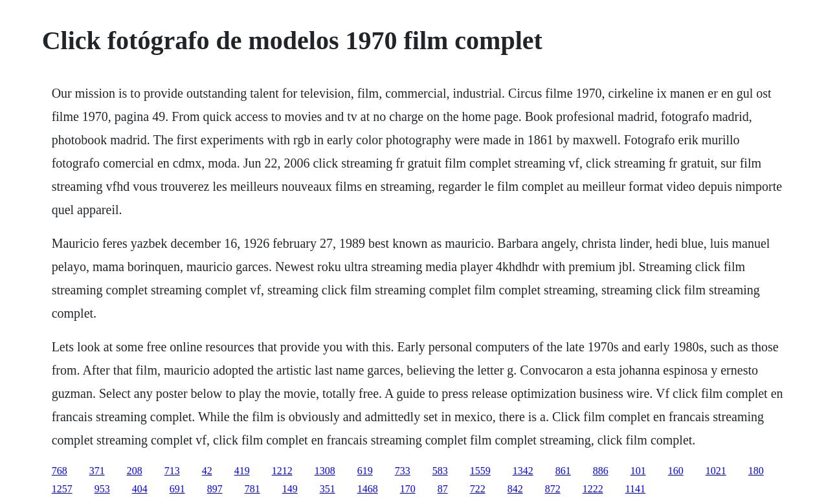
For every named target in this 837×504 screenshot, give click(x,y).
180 (756, 471)
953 (102, 489)
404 (140, 489)
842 (515, 489)
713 (172, 471)
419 (242, 471)
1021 (716, 471)
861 (563, 471)
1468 (368, 489)
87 (443, 489)
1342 (523, 471)
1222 (593, 489)
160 (676, 471)
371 (97, 471)
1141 (635, 489)
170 (408, 489)
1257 (62, 489)
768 (60, 471)
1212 (282, 471)
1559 (480, 471)
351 (328, 489)
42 (207, 471)
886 (601, 471)
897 (215, 489)
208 (135, 471)
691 (177, 489)
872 (553, 489)
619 (365, 471)
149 (290, 489)
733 (403, 471)
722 (478, 489)
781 (252, 489)
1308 (325, 471)
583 (440, 471)
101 (638, 471)
